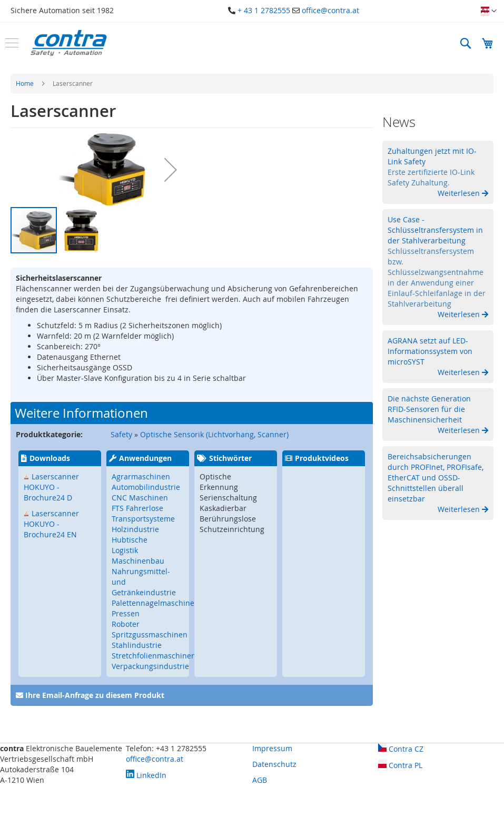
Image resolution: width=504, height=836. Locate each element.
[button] (489, 11)
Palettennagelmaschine (153, 603)
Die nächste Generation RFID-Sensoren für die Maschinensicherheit (429, 409)
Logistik (125, 550)
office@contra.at (330, 10)
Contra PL (400, 765)
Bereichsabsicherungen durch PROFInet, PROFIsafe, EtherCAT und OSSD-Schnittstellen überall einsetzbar (436, 478)
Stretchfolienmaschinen (154, 656)
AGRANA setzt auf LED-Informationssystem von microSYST (430, 351)
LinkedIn (146, 775)
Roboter (126, 624)
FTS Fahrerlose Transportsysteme (143, 513)
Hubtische (130, 540)
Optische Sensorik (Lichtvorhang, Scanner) (214, 434)
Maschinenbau (138, 561)
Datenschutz (274, 764)
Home (25, 83)
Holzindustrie (135, 529)
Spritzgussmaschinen (150, 635)
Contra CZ (401, 749)
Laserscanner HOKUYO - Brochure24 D (51, 487)
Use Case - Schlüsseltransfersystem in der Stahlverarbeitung (435, 230)
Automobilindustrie (146, 487)
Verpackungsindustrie (150, 666)
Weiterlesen (460, 193)
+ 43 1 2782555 (264, 10)
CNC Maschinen (140, 498)
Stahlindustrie (137, 645)
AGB (260, 780)
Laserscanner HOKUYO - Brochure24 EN (51, 524)
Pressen (126, 613)
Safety (121, 434)
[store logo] (68, 43)
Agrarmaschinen (141, 476)
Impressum (272, 748)
